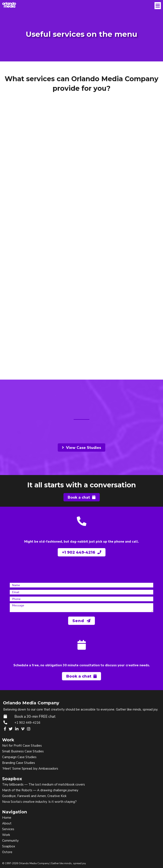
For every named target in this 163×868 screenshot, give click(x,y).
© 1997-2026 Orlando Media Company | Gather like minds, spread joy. (44, 863)
